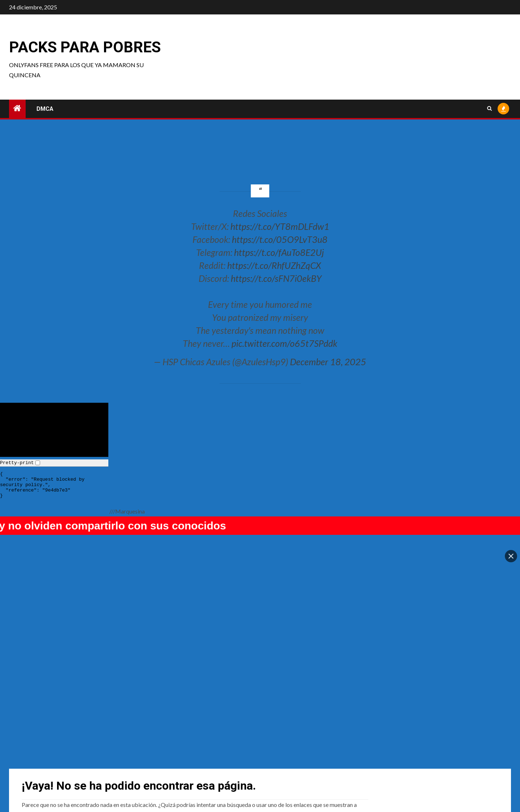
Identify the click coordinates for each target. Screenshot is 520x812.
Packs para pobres (85, 47)
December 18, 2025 (328, 362)
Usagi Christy (39, 765)
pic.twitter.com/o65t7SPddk (284, 343)
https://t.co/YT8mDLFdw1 (280, 226)
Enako (155, 765)
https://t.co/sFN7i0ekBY (276, 278)
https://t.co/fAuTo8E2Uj (279, 252)
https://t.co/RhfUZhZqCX (274, 265)
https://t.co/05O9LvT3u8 (280, 239)
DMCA (45, 109)
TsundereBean (287, 765)
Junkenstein (409, 765)
